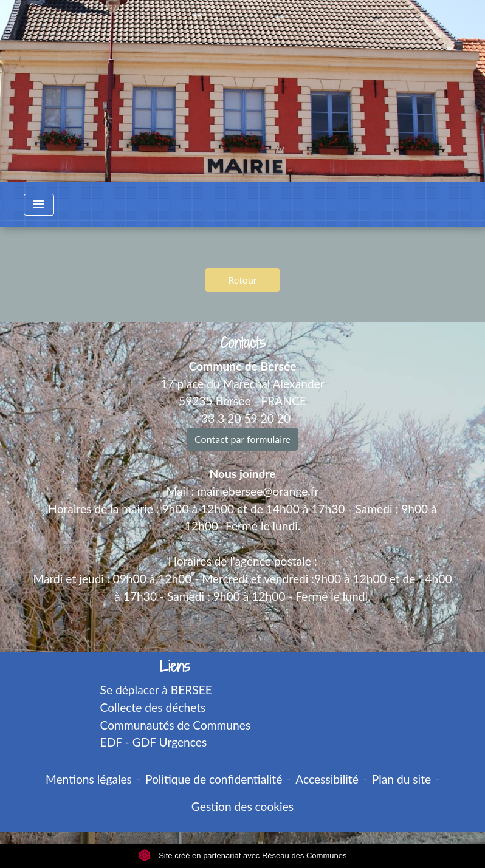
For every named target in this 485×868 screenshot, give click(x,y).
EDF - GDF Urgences (154, 742)
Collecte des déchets (153, 707)
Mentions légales (89, 779)
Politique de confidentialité (214, 779)
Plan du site (401, 779)
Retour (242, 280)
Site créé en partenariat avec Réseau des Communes (243, 856)
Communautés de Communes (176, 725)
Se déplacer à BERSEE (156, 690)
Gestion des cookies (243, 806)
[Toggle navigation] (39, 205)
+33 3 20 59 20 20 (243, 418)
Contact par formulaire (243, 439)
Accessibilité (327, 779)
